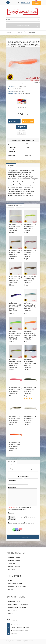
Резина (19, 33)
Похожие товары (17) (15, 206)
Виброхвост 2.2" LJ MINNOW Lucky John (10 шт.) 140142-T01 (16, 419)
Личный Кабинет (15, 557)
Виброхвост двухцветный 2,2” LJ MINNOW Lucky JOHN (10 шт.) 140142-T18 (15, 335)
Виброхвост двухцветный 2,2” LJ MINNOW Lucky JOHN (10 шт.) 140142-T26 (30, 335)
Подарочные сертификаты (18, 604)
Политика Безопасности (17, 586)
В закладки (15, 121)
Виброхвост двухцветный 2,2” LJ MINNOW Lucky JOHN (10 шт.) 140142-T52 (15, 307)
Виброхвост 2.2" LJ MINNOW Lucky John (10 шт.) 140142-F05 (16, 391)
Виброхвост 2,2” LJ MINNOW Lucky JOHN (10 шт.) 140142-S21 (30, 280)
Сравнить (23, 127)
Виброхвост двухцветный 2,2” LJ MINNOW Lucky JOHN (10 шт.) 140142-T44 (15, 363)
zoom (37, 83)
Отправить (23, 537)
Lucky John (22, 87)
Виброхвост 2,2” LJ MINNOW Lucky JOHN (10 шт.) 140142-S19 (16, 280)
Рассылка (12, 569)
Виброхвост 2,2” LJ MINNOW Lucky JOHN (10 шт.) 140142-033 (16, 227)
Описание (11, 165)
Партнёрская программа (17, 607)
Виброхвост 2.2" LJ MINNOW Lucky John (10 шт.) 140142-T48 (16, 445)
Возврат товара (14, 566)
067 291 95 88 (26, 3)
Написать (27, 93)
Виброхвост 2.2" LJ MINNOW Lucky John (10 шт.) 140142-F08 (30, 391)
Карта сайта (13, 610)
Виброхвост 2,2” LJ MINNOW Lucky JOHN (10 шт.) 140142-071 (30, 227)
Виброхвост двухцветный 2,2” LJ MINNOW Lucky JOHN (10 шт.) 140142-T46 (30, 363)
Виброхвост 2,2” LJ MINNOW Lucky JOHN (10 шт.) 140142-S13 (30, 253)
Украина (14, 633)
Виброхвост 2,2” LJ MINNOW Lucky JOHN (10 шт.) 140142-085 (16, 253)
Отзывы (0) (11, 462)
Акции (11, 613)
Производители (14, 601)
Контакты (12, 589)
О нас (10, 580)
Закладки (12, 563)
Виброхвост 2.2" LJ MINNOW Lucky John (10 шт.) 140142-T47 (30, 419)
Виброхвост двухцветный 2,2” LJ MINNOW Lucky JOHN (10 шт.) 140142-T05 (30, 307)
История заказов (14, 560)
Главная (8, 33)
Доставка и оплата (15, 583)
